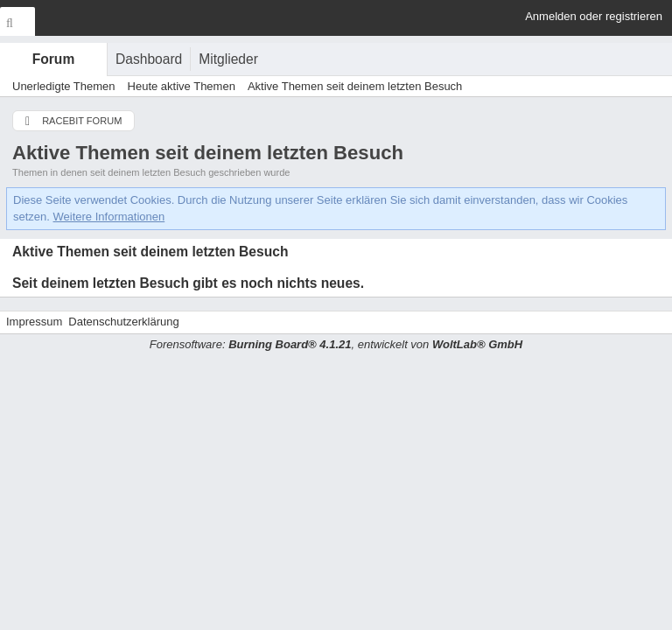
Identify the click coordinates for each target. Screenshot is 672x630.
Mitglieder (228, 59)
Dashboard (149, 59)
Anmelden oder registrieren (594, 16)
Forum (54, 59)
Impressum (34, 322)
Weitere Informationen (109, 217)
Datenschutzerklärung (123, 322)
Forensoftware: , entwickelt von (336, 344)
